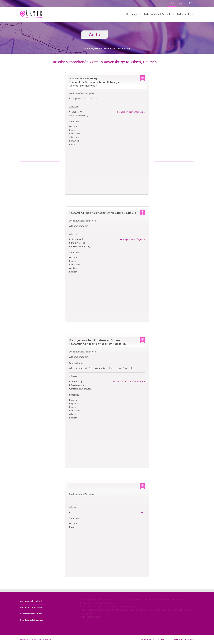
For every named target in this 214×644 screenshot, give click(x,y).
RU (180, 3)
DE (172, 3)
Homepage (132, 14)
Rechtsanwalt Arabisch (31, 608)
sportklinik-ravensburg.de (132, 112)
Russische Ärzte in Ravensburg (114, 49)
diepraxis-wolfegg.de (134, 239)
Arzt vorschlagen (185, 14)
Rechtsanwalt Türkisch (31, 601)
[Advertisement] (40, 117)
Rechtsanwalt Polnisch (31, 614)
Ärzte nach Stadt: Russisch (157, 14)
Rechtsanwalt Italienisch (32, 620)
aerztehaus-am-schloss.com (130, 382)
